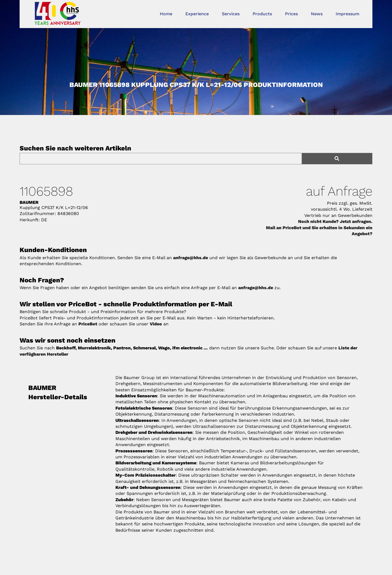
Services (231, 14)
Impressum (347, 14)
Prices (291, 14)
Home (166, 14)
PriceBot (88, 324)
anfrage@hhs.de (191, 258)
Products (262, 14)
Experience (197, 14)
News (317, 14)
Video (156, 324)
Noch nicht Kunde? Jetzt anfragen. (335, 221)
